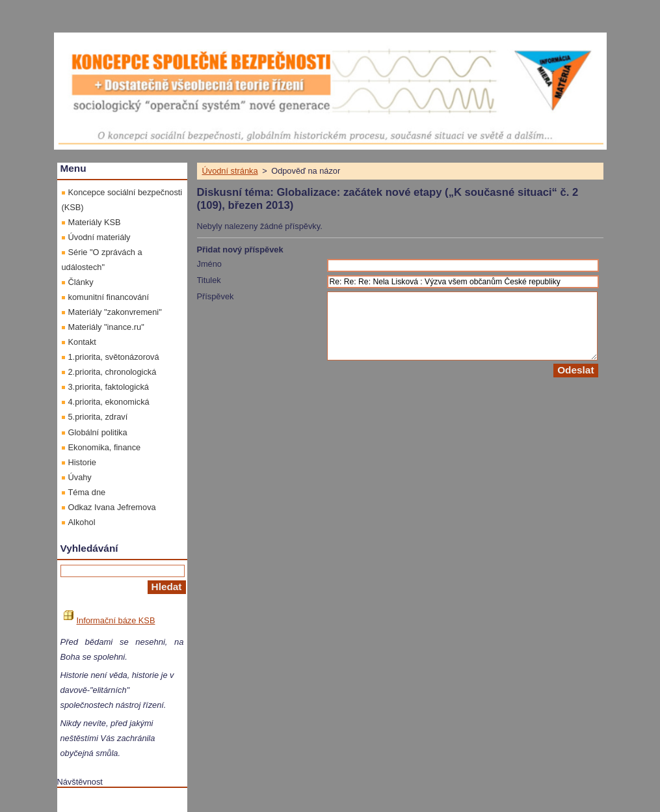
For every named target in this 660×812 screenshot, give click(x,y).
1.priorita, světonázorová (114, 357)
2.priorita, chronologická (112, 372)
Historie (82, 462)
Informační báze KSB (110, 620)
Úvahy (80, 477)
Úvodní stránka (230, 171)
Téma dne (87, 492)
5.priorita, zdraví (98, 417)
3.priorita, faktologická (109, 387)
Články (81, 282)
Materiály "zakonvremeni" (115, 312)
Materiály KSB (95, 222)
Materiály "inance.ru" (106, 327)
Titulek (209, 280)
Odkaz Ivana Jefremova (112, 507)
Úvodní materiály (99, 237)
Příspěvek (216, 296)
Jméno (209, 264)
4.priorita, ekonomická (109, 402)
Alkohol (82, 522)
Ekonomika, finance (105, 447)
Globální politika (98, 432)
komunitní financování (109, 297)
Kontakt (82, 342)
